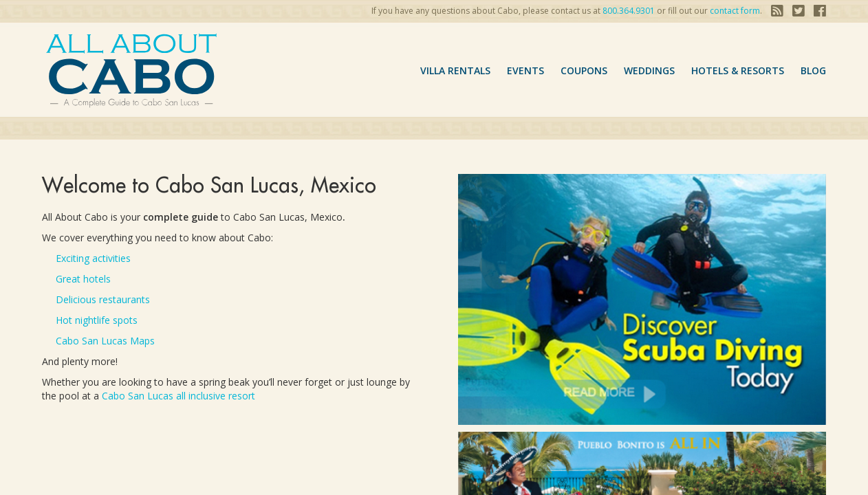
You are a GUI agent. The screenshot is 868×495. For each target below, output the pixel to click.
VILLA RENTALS (455, 70)
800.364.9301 (629, 11)
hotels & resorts (738, 70)
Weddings (649, 70)
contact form (735, 11)
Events (525, 70)
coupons (584, 70)
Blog (813, 70)
